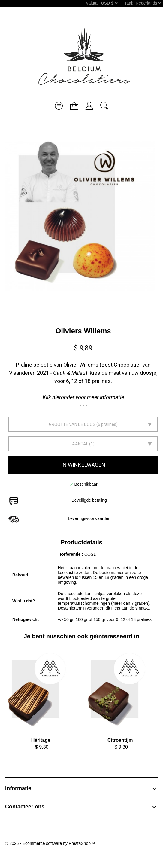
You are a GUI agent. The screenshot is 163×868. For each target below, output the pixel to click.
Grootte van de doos (72, 424)
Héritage (41, 740)
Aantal (80, 444)
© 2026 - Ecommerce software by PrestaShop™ (50, 843)
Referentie (71, 554)
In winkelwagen (83, 465)
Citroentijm (120, 740)
